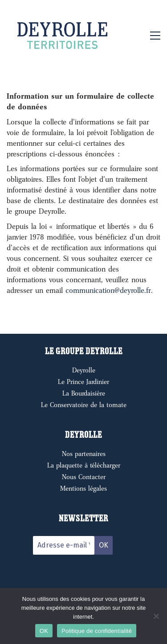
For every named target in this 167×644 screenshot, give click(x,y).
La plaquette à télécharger (84, 465)
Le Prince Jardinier (83, 382)
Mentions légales (83, 488)
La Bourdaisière (84, 393)
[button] (155, 36)
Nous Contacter (84, 477)
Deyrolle (84, 370)
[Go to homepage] (62, 36)
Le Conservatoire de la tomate (84, 405)
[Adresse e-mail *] (64, 545)
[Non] (156, 616)
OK (44, 631)
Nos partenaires (84, 454)
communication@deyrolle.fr (108, 290)
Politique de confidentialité (97, 631)
